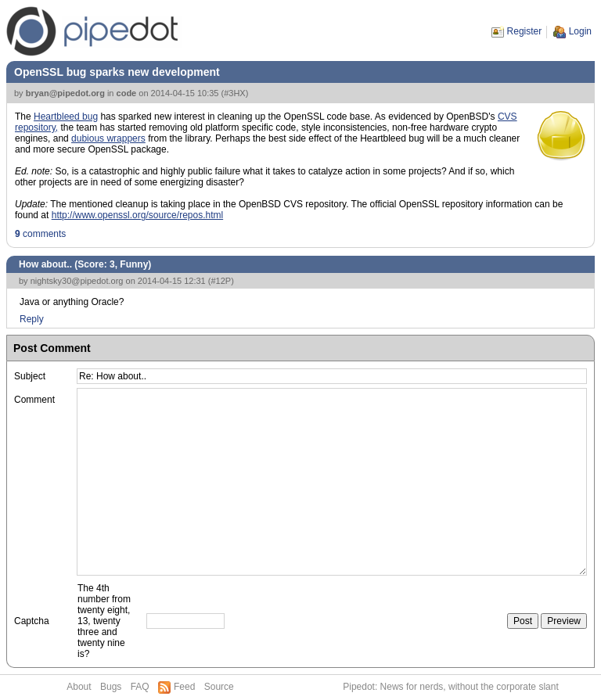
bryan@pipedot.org (65, 93)
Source (219, 687)
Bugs (111, 687)
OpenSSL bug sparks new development (117, 72)
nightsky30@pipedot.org (77, 281)
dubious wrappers (108, 138)
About (79, 687)
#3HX (235, 93)
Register (525, 31)
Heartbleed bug (66, 117)
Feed (184, 687)
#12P (221, 281)
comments (40, 234)
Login (580, 31)
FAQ (140, 687)
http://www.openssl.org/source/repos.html (137, 215)
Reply (32, 319)
